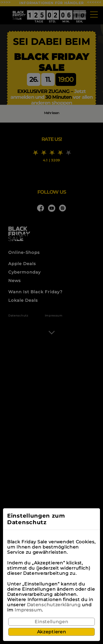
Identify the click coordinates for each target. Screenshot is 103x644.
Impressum (28, 610)
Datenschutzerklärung (54, 605)
